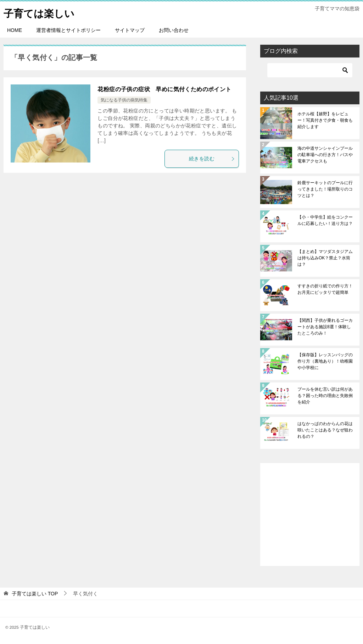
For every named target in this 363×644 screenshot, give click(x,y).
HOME (15, 30)
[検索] (310, 70)
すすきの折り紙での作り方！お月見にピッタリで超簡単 (325, 289)
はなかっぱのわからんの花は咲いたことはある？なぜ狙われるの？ (325, 430)
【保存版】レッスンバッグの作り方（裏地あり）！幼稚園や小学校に (325, 361)
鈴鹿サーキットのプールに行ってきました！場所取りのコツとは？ (325, 189)
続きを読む (212, 159)
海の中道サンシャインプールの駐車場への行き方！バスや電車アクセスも (325, 155)
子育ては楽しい (41, 12)
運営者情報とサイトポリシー (68, 30)
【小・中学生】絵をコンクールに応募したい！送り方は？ (325, 220)
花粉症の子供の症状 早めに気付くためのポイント (164, 89)
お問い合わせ (174, 30)
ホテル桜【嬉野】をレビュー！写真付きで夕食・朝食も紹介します (325, 120)
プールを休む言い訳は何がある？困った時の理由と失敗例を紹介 (325, 396)
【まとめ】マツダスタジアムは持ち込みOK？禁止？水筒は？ (325, 258)
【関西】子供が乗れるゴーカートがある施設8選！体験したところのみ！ (325, 327)
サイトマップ (130, 30)
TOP (35, 594)
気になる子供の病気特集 (124, 100)
